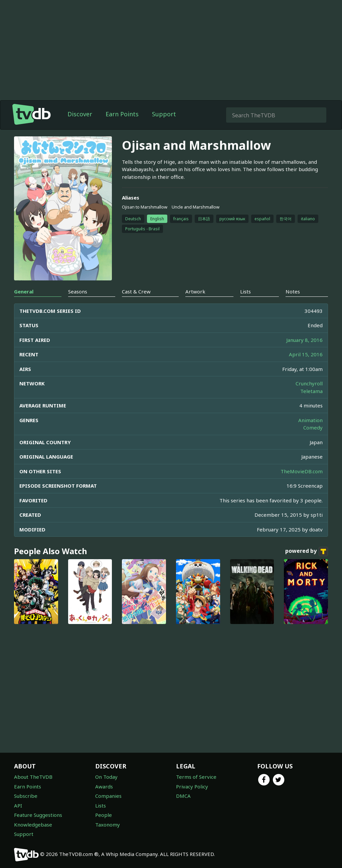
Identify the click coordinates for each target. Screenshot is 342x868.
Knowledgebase (33, 825)
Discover (80, 114)
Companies (108, 796)
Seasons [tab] (78, 291)
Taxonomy (108, 825)
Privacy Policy (192, 786)
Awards (104, 786)
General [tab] (24, 291)
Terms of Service (196, 777)
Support (164, 114)
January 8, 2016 (304, 340)
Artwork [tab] (195, 291)
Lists (101, 805)
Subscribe (26, 796)
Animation (310, 420)
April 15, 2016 (306, 354)
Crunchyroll (309, 383)
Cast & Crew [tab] (136, 291)
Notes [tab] (293, 291)
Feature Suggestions (38, 815)
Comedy (313, 427)
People (104, 815)
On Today (106, 777)
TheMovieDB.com (302, 471)
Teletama (311, 391)
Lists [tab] (245, 291)
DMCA (183, 796)
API (18, 805)
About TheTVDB (33, 777)
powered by (307, 551)
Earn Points (122, 114)
